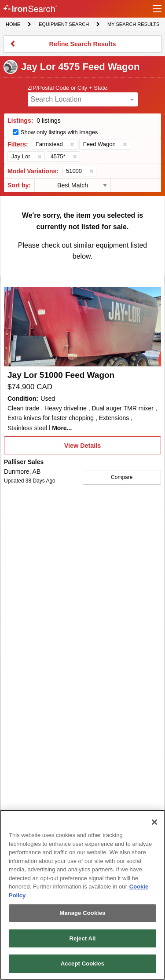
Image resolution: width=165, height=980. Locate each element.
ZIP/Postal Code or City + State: (68, 88)
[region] (82, 895)
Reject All (82, 938)
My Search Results (133, 25)
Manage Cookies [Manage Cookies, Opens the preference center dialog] (82, 913)
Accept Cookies (82, 964)
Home (13, 24)
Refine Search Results (82, 47)
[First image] (82, 327)
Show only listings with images (59, 132)
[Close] (154, 822)
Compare (122, 477)
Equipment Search (64, 25)
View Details (82, 448)
